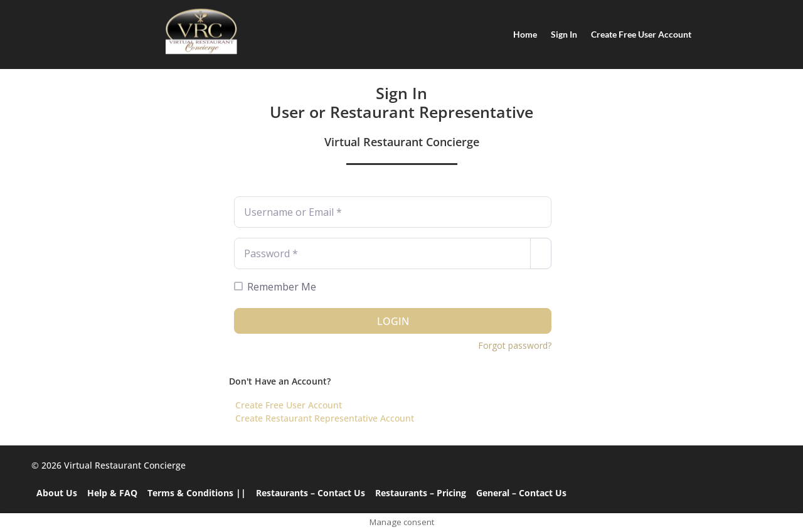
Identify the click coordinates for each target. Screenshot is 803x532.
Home (525, 34)
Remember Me (282, 287)
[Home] (201, 31)
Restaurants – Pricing (421, 493)
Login (393, 321)
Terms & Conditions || (197, 493)
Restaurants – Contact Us (311, 493)
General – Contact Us (521, 493)
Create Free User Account (641, 34)
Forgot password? (515, 345)
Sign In (564, 34)
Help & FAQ (112, 493)
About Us (57, 493)
